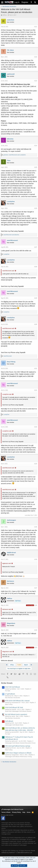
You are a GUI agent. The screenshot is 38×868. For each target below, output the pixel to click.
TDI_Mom (10, 50)
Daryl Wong (11, 362)
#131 (36, 368)
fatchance (10, 581)
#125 (36, 167)
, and (15, 155)
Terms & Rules (6, 812)
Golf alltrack (9, 721)
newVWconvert (12, 240)
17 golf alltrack (10, 694)
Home (29, 812)
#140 (36, 648)
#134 (36, 464)
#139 (36, 630)
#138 (36, 605)
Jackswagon (11, 520)
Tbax (9, 160)
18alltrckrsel (11, 552)
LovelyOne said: (7, 394)
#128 (36, 267)
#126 (36, 208)
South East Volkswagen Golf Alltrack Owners (18, 711)
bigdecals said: (7, 563)
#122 (36, 57)
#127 (36, 247)
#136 (36, 559)
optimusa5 (11, 74)
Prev (12, 665)
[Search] (35, 2)
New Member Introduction (13, 698)
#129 (36, 298)
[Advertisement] (19, 784)
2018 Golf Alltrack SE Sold (14, 707)
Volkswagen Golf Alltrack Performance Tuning (18, 757)
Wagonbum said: (7, 652)
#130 (36, 324)
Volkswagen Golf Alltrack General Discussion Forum (20, 743)
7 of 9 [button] (19, 665)
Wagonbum (11, 623)
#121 (36, 27)
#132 (36, 390)
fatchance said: (7, 609)
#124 (36, 146)
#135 (36, 527)
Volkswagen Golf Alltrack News (14, 725)
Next (26, 665)
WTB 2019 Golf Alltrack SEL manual (17, 701)
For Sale (8, 691)
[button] (2, 2)
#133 (36, 427)
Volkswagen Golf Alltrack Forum (12, 809)
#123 (36, 81)
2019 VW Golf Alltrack (12, 687)
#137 (36, 588)
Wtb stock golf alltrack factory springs (18, 746)
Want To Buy (9, 704)
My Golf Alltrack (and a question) (16, 714)
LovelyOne (11, 201)
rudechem (11, 20)
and (11, 235)
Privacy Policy (17, 812)
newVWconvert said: (8, 271)
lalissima (10, 139)
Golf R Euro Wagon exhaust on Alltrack (18, 753)
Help (24, 812)
